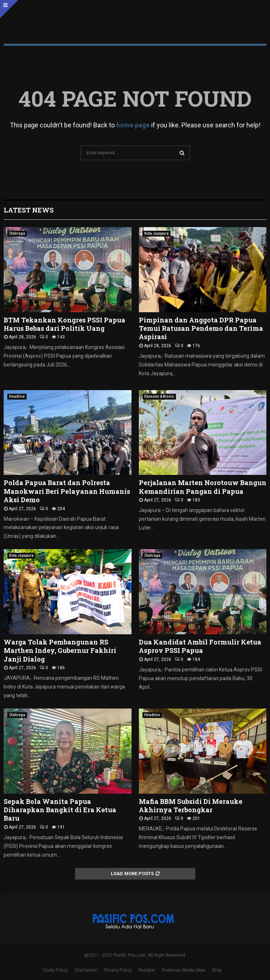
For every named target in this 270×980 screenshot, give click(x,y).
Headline (17, 396)
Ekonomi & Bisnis (159, 396)
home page (133, 125)
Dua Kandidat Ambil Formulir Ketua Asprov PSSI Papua (200, 646)
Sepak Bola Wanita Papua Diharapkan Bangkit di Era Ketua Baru (60, 810)
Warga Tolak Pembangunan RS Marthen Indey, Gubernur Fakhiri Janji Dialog (60, 650)
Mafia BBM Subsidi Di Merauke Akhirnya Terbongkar (191, 806)
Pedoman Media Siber (184, 970)
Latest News (29, 210)
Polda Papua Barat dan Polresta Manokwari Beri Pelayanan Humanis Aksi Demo (67, 491)
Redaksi (147, 970)
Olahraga (17, 233)
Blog (217, 970)
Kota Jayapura (156, 233)
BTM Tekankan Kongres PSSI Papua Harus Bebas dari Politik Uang (64, 324)
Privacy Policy (118, 970)
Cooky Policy (55, 970)
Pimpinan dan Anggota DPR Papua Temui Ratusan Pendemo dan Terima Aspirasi (201, 328)
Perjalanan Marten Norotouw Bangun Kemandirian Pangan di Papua (203, 487)
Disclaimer (86, 970)
